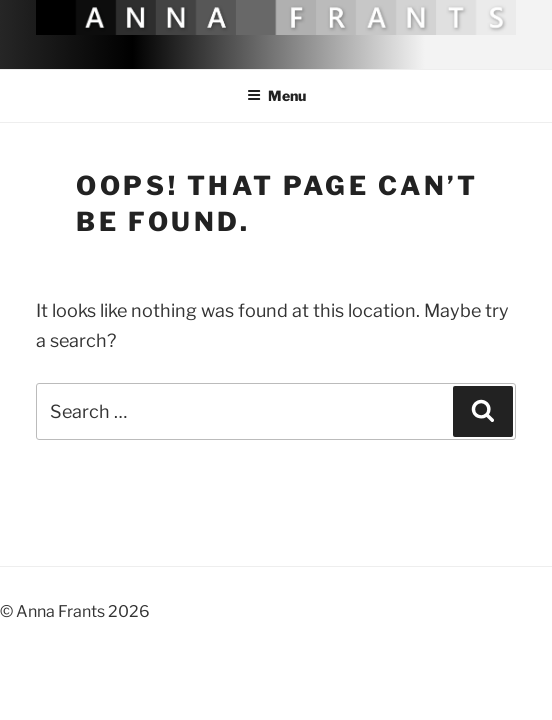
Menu (276, 95)
